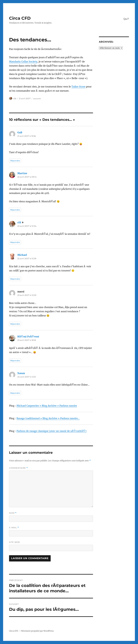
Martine (22, 173)
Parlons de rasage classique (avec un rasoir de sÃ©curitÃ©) (51, 431)
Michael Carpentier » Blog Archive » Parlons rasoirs (47, 406)
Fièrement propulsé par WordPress (37, 631)
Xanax (21, 373)
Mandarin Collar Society (23, 62)
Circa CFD (20, 18)
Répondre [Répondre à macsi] (15, 324)
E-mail (14, 528)
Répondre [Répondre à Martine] (15, 210)
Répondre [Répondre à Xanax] (15, 393)
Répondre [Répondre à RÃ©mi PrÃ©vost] (15, 361)
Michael (22, 255)
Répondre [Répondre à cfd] (15, 242)
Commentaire (18, 468)
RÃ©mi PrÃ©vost (28, 337)
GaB (20, 132)
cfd (15, 98)
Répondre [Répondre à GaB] (15, 161)
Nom (13, 513)
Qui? (126, 19)
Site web (14, 542)
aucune (37, 98)
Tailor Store (78, 87)
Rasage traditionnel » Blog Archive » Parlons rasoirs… (48, 418)
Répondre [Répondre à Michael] (15, 279)
